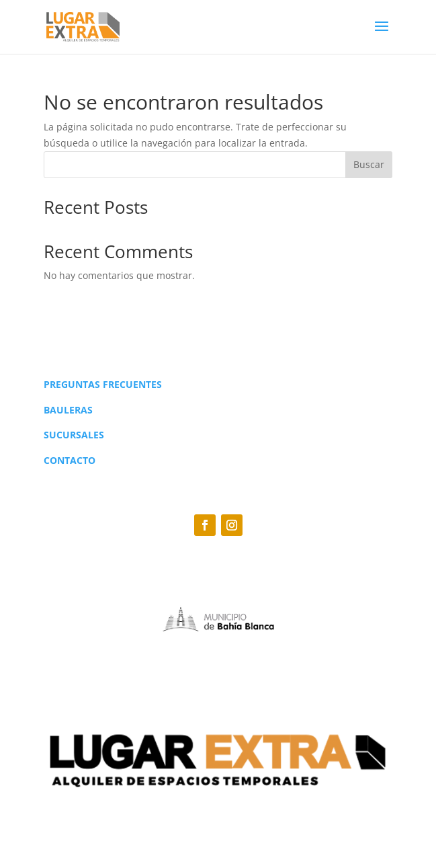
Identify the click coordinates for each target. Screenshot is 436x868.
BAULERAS (68, 410)
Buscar (369, 164)
